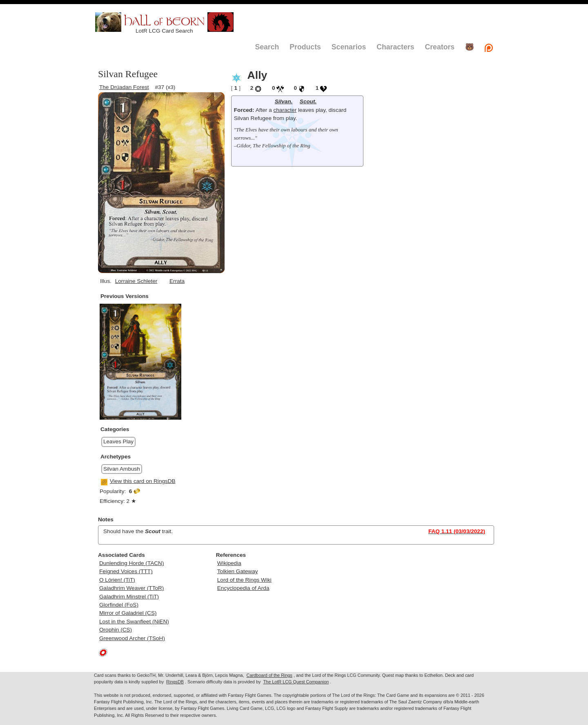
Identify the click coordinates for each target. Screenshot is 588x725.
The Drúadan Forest (124, 87)
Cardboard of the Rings (269, 675)
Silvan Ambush (122, 469)
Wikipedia (229, 563)
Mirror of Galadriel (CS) (128, 613)
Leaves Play (118, 441)
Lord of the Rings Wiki (244, 580)
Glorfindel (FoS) (119, 605)
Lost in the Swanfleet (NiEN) (134, 622)
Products (305, 47)
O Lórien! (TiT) (117, 580)
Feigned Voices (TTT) (126, 571)
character (285, 110)
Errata (177, 281)
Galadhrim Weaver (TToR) (131, 588)
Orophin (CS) (116, 630)
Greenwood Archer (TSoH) (132, 638)
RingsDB (175, 682)
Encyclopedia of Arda (243, 588)
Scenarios (349, 47)
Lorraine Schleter (136, 281)
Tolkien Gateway (238, 571)
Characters (395, 47)
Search (267, 47)
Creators (440, 47)
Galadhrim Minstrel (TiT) (129, 597)
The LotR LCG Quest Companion (296, 682)
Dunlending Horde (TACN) (131, 563)
